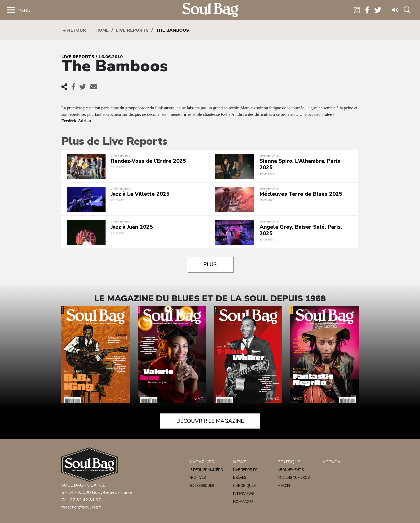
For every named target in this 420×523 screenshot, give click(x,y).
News (240, 462)
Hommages (243, 502)
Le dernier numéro (206, 470)
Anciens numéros (294, 478)
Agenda (331, 462)
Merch (284, 486)
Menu (24, 10)
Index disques (201, 486)
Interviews (244, 494)
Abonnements (291, 470)
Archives (197, 478)
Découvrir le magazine (210, 421)
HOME (102, 30)
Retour (74, 30)
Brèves (240, 478)
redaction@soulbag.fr (81, 507)
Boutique (289, 462)
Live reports (132, 30)
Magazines (201, 462)
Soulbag (210, 10)
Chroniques (244, 486)
